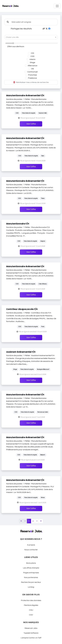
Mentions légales (31, 605)
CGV (31, 615)
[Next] (37, 521)
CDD (32, 56)
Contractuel (32, 72)
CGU (31, 610)
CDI (32, 53)
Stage (32, 62)
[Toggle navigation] (57, 6)
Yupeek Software (31, 633)
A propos (31, 545)
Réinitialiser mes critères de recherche (31, 82)
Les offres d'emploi (31, 568)
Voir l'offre (31, 124)
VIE (32, 69)
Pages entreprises (31, 573)
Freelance (32, 78)
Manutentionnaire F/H (18, 224)
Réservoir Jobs (31, 628)
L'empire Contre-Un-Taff (31, 638)
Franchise (32, 75)
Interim (32, 59)
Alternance (32, 66)
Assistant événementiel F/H (21, 352)
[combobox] (29, 37)
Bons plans (31, 563)
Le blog (31, 587)
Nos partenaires (31, 577)
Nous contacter (31, 550)
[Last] (41, 521)
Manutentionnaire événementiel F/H (25, 96)
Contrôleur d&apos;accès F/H (22, 309)
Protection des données (31, 600)
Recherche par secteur (31, 582)
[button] (44, 29)
